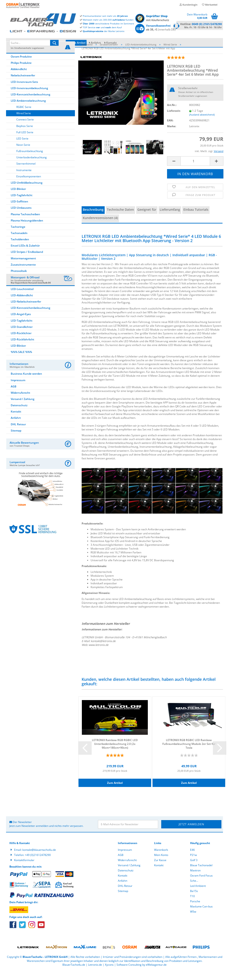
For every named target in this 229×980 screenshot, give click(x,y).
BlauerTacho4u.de (74, 974)
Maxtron (195, 880)
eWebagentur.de (156, 974)
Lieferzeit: (174, 120)
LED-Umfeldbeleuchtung (27, 192)
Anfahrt (96, 43)
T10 (192, 906)
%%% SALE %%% (21, 362)
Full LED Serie (25, 142)
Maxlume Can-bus (201, 916)
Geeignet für (147, 219)
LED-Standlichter (22, 336)
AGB (14, 396)
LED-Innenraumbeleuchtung (29, 98)
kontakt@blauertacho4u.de (39, 859)
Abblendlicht (19, 79)
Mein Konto (161, 865)
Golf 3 (194, 870)
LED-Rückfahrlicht (22, 349)
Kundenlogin (189, 5)
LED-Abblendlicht (22, 305)
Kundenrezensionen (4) (100, 227)
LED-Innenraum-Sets (24, 91)
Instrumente (24, 180)
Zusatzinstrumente (23, 274)
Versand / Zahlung (23, 409)
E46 (192, 859)
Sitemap (16, 440)
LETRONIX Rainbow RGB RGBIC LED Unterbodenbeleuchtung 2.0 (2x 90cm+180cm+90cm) (115, 753)
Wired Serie (24, 123)
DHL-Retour (125, 895)
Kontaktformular (24, 870)
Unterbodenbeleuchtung (32, 167)
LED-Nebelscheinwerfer (26, 311)
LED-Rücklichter (21, 343)
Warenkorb (161, 859)
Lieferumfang (170, 219)
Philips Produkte (21, 72)
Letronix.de (95, 974)
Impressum (18, 390)
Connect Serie (25, 129)
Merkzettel (210, 5)
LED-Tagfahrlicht (22, 205)
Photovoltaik (19, 280)
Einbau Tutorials (196, 219)
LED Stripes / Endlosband (27, 261)
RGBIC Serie (24, 117)
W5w (193, 921)
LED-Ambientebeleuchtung (28, 110)
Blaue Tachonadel (201, 875)
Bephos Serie (25, 136)
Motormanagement (23, 268)
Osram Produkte (21, 66)
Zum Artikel (115, 792)
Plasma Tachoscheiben (25, 224)
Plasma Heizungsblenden (27, 230)
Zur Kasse (160, 870)
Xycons (109, 974)
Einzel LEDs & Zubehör (25, 255)
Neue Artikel (76, 43)
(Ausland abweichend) (202, 124)
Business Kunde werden (26, 383)
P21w (193, 865)
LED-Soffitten (19, 211)
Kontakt (111, 43)
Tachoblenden (20, 249)
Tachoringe (18, 236)
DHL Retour (18, 434)
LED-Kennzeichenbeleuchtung (31, 104)
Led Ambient (198, 895)
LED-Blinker (18, 199)
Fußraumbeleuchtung (30, 161)
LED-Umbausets (21, 217)
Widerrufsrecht (20, 402)
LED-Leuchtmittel (22, 299)
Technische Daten (120, 219)
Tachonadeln (19, 243)
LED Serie (22, 148)
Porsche (195, 911)
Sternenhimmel (26, 173)
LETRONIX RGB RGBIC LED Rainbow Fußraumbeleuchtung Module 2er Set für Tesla (189, 753)
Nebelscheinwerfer (23, 85)
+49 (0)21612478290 (38, 865)
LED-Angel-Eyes (21, 324)
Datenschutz (19, 415)
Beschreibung (93, 219)
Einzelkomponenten (29, 186)
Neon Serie (23, 154)
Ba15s (194, 901)
